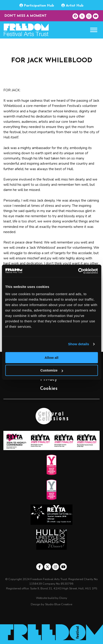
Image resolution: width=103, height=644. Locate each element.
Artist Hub (72, 6)
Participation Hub (37, 6)
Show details (79, 344)
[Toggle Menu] (94, 30)
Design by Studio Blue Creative (51, 604)
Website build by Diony (52, 598)
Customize (52, 370)
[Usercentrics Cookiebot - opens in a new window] (78, 271)
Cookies (49, 389)
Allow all (51, 358)
